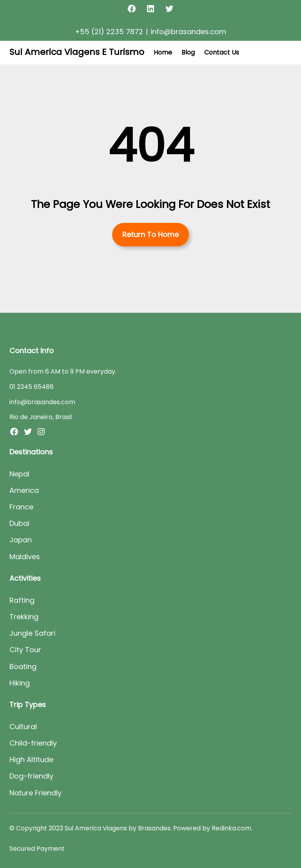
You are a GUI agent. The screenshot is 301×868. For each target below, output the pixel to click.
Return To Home (150, 234)
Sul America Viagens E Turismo (77, 52)
